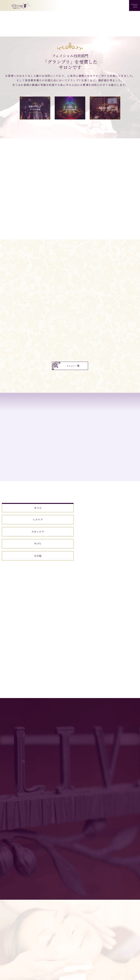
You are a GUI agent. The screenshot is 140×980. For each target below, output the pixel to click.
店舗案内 (101, 973)
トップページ (41, 973)
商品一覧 (84, 973)
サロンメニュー (64, 973)
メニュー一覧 (73, 365)
